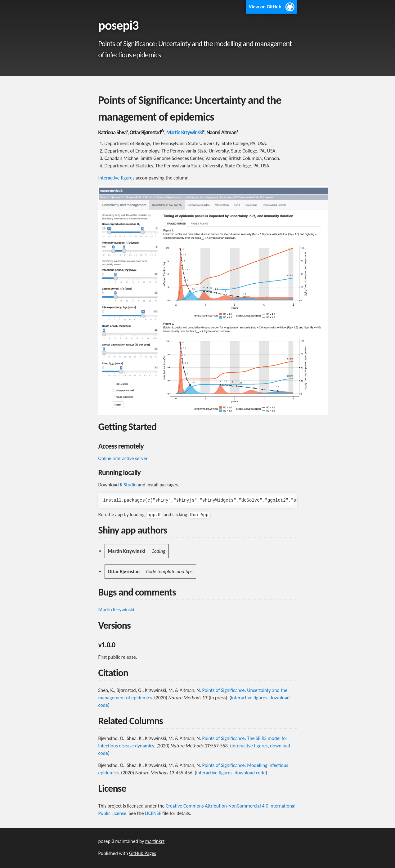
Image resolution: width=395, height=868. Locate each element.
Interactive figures (117, 178)
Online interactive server (123, 458)
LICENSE (153, 813)
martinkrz (155, 841)
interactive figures (249, 698)
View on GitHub (265, 7)
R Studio (128, 485)
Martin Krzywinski (185, 132)
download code (250, 773)
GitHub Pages (143, 853)
